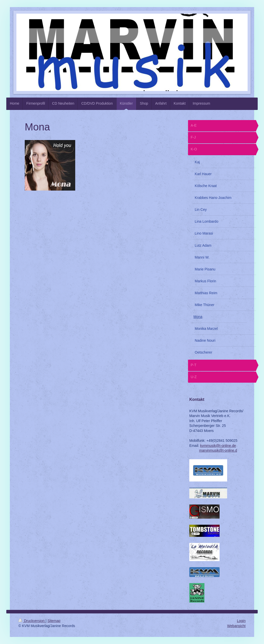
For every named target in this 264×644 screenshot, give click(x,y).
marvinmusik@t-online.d (218, 450)
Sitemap (54, 621)
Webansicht (236, 626)
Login (241, 621)
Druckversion (32, 621)
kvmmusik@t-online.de (218, 446)
